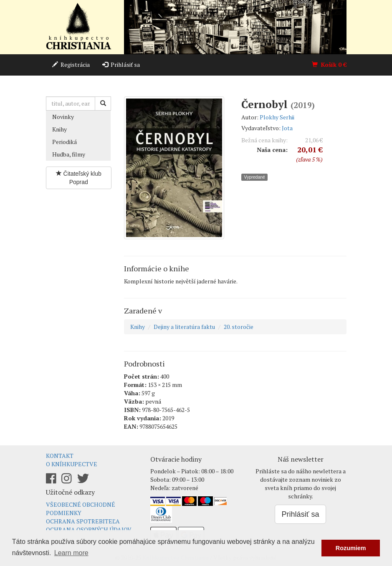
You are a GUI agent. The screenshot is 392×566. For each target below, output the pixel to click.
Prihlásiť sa (121, 64)
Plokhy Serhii (277, 117)
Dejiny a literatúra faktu (184, 327)
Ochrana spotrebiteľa (83, 521)
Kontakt (60, 456)
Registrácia (71, 64)
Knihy (59, 129)
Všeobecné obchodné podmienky (81, 509)
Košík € (329, 64)
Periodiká (64, 142)
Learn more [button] (71, 553)
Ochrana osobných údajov (89, 529)
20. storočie (239, 327)
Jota (287, 128)
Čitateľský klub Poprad (79, 178)
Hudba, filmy (69, 154)
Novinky (63, 117)
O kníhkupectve (72, 464)
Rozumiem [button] (351, 548)
